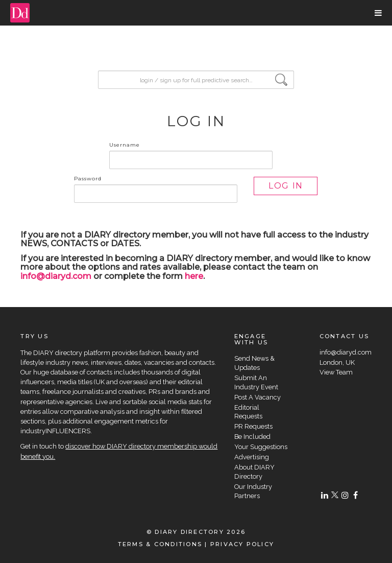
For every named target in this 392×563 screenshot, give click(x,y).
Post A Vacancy (258, 397)
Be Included (252, 437)
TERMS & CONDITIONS (160, 544)
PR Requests (253, 426)
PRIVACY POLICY (242, 544)
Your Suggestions (261, 447)
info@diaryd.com (56, 276)
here (194, 276)
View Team (336, 372)
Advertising (252, 457)
